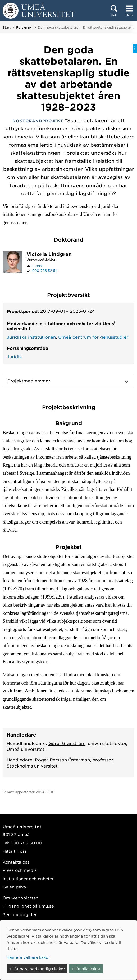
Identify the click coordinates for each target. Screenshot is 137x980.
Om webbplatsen (20, 898)
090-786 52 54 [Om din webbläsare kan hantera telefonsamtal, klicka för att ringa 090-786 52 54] (45, 271)
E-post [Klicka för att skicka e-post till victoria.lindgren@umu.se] (38, 266)
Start (7, 27)
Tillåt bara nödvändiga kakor (37, 969)
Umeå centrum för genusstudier (93, 337)
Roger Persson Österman (62, 760)
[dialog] (68, 950)
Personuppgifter (20, 914)
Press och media (20, 870)
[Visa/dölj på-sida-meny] (135, 48)
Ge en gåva (14, 887)
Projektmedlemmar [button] (29, 381)
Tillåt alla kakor (86, 969)
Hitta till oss (15, 851)
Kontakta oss (16, 862)
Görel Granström (67, 743)
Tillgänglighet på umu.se (28, 906)
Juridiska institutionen (31, 337)
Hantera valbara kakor (28, 957)
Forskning (24, 27)
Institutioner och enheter (28, 879)
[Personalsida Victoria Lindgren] (49, 255)
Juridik (14, 356)
